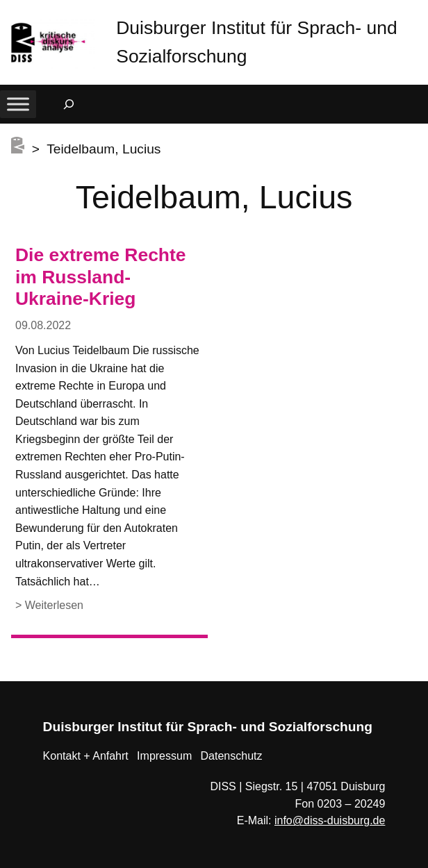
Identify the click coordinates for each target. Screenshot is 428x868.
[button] (418, 14)
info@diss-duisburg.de (330, 820)
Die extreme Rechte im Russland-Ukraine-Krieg (101, 277)
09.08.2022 (43, 325)
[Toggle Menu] (18, 104)
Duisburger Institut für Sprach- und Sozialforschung (208, 727)
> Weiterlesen (49, 606)
